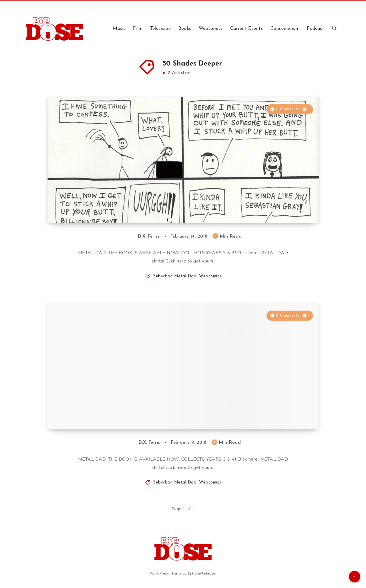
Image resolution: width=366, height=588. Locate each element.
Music (119, 29)
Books (185, 29)
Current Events (246, 29)
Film (138, 29)
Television (160, 29)
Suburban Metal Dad (175, 276)
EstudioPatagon (202, 573)
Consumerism (285, 29)
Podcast (315, 29)
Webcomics (211, 29)
